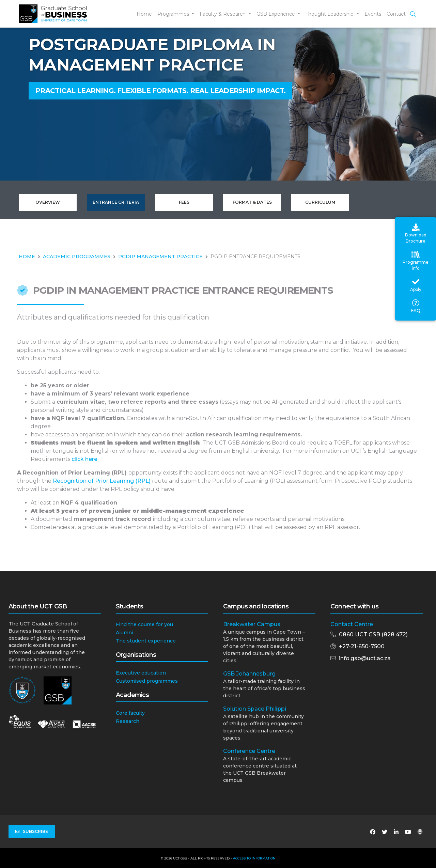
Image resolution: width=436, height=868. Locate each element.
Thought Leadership (330, 14)
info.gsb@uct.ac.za (365, 658)
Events (373, 14)
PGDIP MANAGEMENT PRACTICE (160, 257)
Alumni (124, 633)
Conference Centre (249, 751)
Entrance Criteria (116, 202)
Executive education (141, 673)
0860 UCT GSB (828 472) (373, 634)
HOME (27, 257)
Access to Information (254, 858)
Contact (396, 14)
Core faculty (130, 713)
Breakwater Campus (252, 624)
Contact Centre (352, 624)
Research (128, 721)
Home (144, 14)
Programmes (174, 14)
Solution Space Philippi (255, 709)
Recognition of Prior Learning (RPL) (102, 481)
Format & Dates (252, 202)
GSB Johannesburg (249, 674)
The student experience (146, 641)
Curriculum (320, 202)
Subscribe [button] (32, 832)
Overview (48, 202)
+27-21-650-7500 (362, 646)
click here (84, 459)
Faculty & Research (223, 14)
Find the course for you (144, 624)
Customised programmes (147, 681)
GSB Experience (276, 14)
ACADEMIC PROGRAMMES (77, 257)
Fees (184, 202)
